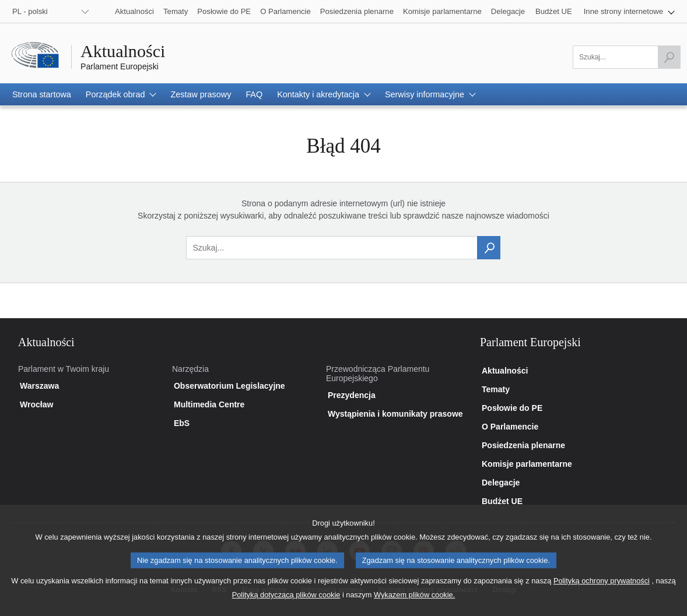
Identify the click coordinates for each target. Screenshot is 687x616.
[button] (629, 11)
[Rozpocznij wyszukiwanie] (669, 57)
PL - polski (30, 11)
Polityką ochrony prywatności (602, 591)
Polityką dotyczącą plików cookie (286, 605)
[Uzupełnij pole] (627, 57)
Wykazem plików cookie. (414, 605)
